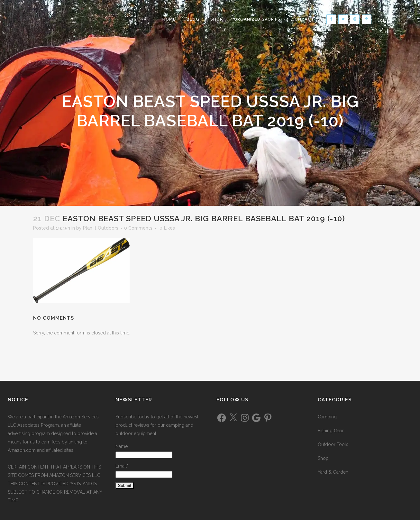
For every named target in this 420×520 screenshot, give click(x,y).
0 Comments (138, 228)
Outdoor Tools (333, 444)
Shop (323, 458)
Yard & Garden (333, 472)
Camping (327, 417)
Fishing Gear (331, 431)
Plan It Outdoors (101, 228)
